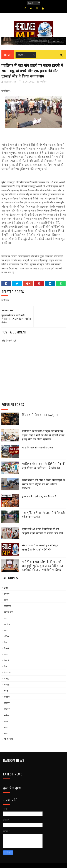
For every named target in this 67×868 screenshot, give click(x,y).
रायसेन (7, 697)
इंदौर (6, 588)
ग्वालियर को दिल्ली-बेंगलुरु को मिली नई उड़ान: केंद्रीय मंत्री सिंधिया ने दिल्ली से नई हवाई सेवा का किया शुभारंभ (43, 435)
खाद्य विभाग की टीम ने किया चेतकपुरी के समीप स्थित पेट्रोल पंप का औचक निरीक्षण (44, 484)
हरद (6, 727)
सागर (6, 721)
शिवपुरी (7, 709)
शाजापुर (7, 703)
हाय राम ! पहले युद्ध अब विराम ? (39, 496)
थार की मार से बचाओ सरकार (38, 447)
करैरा (6, 600)
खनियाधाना (9, 612)
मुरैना (6, 691)
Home (8, 55)
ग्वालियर (44, 82)
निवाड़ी (7, 660)
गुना (6, 618)
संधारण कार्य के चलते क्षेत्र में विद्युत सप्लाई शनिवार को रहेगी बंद (40, 547)
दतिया (7, 636)
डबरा (6, 630)
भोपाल (7, 679)
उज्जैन (7, 594)
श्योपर (7, 715)
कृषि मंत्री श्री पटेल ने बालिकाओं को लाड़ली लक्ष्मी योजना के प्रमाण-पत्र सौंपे (43, 531)
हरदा (6, 733)
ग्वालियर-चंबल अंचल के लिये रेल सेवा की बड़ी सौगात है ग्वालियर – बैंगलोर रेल (44, 466)
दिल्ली (7, 648)
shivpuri (9, 739)
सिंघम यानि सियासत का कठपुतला (40, 415)
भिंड (6, 666)
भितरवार (8, 672)
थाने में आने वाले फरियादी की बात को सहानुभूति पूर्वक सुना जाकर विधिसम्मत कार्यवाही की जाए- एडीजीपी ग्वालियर (43, 565)
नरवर (6, 654)
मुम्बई (6, 685)
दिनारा (7, 642)
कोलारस (7, 606)
